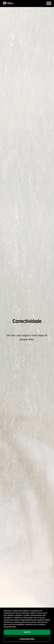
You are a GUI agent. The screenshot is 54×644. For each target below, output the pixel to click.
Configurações (27, 639)
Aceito (27, 632)
